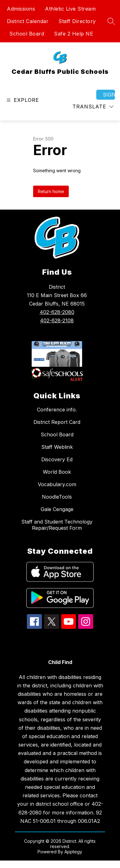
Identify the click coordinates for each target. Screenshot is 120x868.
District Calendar (28, 21)
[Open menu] (22, 100)
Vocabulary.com (57, 484)
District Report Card (57, 422)
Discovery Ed (57, 459)
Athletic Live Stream (70, 9)
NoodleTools (57, 497)
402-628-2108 (57, 320)
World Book (57, 472)
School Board (27, 34)
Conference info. (57, 410)
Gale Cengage (57, 509)
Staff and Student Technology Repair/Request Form (57, 525)
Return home (51, 191)
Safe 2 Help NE (74, 34)
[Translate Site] (93, 107)
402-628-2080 (57, 312)
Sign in (109, 95)
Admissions (21, 9)
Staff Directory (77, 21)
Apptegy (73, 852)
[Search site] (111, 21)
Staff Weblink (57, 447)
